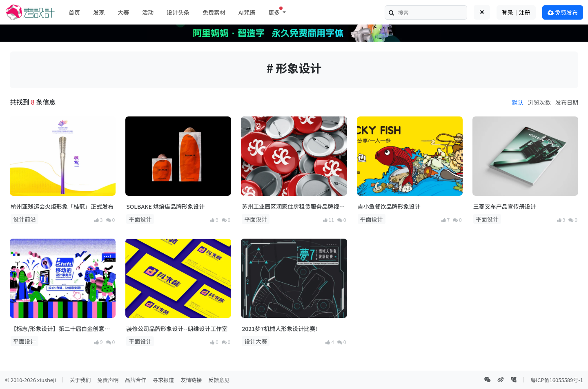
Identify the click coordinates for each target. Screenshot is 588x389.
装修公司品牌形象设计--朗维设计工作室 (177, 329)
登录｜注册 (516, 12)
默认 (518, 102)
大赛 (123, 12)
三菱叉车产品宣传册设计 (505, 206)
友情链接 (191, 380)
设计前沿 (24, 219)
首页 (74, 12)
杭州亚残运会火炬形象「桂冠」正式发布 (62, 206)
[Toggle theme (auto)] (482, 12)
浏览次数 (539, 102)
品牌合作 (136, 380)
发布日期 (567, 102)
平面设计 (140, 219)
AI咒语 (247, 12)
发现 (99, 12)
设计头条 (178, 12)
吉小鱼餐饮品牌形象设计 (389, 206)
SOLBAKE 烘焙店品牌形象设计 (165, 206)
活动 (148, 12)
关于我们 (80, 380)
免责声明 (108, 380)
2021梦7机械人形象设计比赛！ (281, 329)
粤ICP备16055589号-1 (557, 380)
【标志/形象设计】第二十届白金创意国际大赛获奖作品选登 (60, 329)
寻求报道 (163, 380)
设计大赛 (256, 341)
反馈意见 (219, 380)
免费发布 (563, 12)
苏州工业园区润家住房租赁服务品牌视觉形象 (293, 207)
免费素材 (214, 12)
